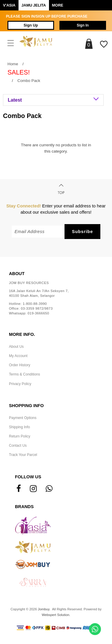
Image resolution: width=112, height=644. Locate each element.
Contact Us (18, 446)
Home (13, 64)
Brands (24, 507)
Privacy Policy (20, 384)
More (58, 5)
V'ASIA (9, 5)
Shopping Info (26, 406)
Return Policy (20, 436)
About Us (16, 347)
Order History (20, 365)
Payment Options (23, 418)
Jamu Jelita (34, 5)
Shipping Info (19, 427)
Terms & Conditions (24, 374)
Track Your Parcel (23, 455)
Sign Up (31, 25)
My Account (18, 356)
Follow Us (28, 477)
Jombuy (44, 609)
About (17, 274)
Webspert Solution (56, 615)
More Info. (22, 334)
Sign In (83, 25)
